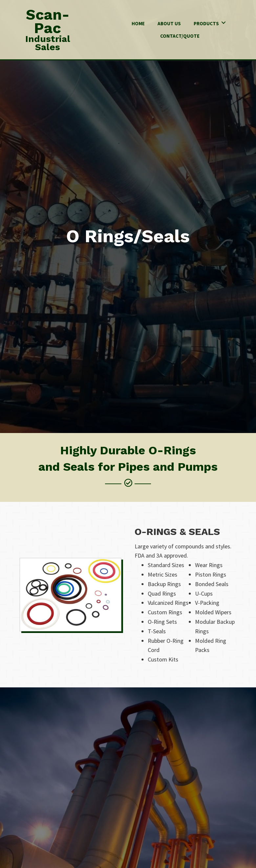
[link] (138, 23)
